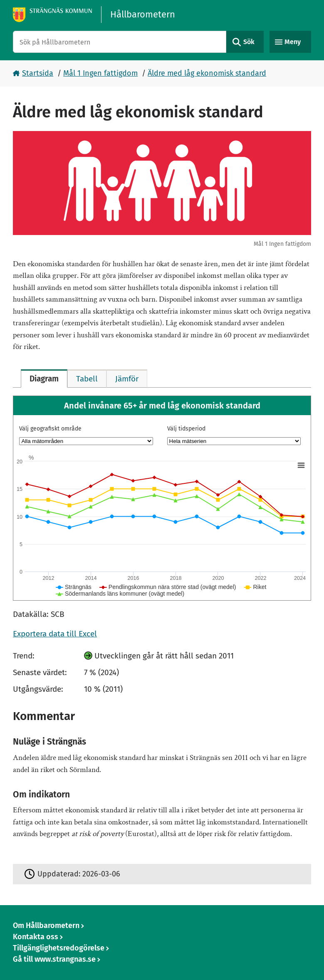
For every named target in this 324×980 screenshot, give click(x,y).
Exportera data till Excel (55, 634)
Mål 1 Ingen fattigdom (100, 73)
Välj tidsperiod (186, 429)
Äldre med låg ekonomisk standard (207, 73)
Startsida (38, 73)
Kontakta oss (36, 937)
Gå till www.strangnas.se (54, 959)
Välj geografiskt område (50, 429)
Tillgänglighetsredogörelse (59, 948)
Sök (249, 42)
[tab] (44, 379)
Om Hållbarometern (46, 926)
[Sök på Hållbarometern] (120, 42)
